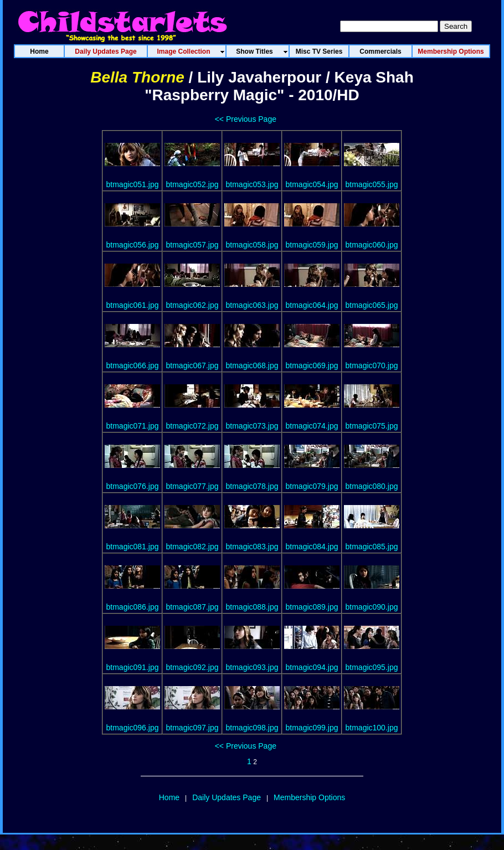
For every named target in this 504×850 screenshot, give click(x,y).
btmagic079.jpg (312, 486)
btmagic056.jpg (133, 245)
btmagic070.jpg (372, 365)
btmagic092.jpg (192, 667)
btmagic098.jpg (252, 728)
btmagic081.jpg (133, 547)
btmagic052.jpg (192, 184)
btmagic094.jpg (312, 667)
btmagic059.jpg (312, 245)
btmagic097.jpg (192, 728)
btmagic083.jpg (252, 547)
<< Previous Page (246, 119)
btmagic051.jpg (133, 184)
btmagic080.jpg (372, 486)
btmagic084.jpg (312, 547)
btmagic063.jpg (252, 305)
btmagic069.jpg (312, 365)
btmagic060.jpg (372, 245)
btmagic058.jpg (252, 245)
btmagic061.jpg (133, 305)
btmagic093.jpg (252, 667)
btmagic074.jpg (312, 426)
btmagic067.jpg (192, 365)
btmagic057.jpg (192, 245)
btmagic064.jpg (312, 305)
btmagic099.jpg (312, 728)
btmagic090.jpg (372, 607)
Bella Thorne (137, 77)
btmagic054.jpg (312, 184)
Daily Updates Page (227, 797)
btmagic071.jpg (133, 426)
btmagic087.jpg (192, 607)
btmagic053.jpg (252, 184)
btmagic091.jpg (133, 667)
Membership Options (309, 797)
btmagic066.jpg (133, 365)
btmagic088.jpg (252, 607)
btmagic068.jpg (252, 365)
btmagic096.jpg (133, 728)
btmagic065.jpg (372, 305)
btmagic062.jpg (192, 305)
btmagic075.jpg (372, 426)
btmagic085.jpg (372, 547)
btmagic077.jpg (192, 486)
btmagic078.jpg (252, 486)
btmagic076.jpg (133, 486)
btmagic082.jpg (192, 547)
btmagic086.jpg (133, 607)
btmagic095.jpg (372, 667)
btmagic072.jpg (192, 426)
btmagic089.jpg (312, 607)
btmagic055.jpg (372, 184)
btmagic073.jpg (252, 426)
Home (169, 797)
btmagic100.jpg (372, 728)
